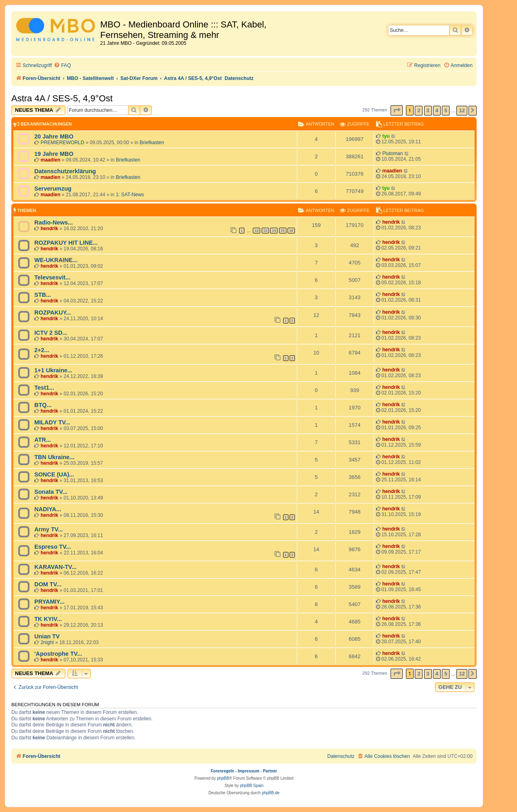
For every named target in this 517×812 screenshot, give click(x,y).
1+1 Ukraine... (53, 370)
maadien (50, 160)
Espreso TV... (53, 547)
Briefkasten (152, 143)
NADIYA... (48, 509)
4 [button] (437, 110)
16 (291, 231)
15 (283, 231)
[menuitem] (62, 66)
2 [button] (419, 110)
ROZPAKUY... (53, 313)
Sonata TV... (51, 492)
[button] (397, 110)
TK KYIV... (48, 619)
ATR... (43, 440)
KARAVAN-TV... (56, 567)
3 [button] (428, 110)
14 (274, 231)
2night (47, 642)
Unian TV (47, 636)
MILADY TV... (52, 422)
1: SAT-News (130, 195)
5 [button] (446, 110)
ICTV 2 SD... (51, 333)
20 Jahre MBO (54, 136)
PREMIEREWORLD (62, 143)
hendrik (49, 229)
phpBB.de (271, 793)
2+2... (42, 350)
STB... (43, 295)
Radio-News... (54, 222)
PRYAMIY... (49, 602)
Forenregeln (223, 771)
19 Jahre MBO (54, 154)
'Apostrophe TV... (58, 654)
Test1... (44, 388)
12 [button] (462, 110)
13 (265, 231)
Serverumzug (53, 189)
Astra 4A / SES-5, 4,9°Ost (62, 98)
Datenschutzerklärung (65, 171)
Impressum (249, 771)
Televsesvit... (52, 277)
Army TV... (48, 529)
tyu (386, 136)
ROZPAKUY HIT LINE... (66, 243)
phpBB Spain (252, 786)
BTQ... (43, 405)
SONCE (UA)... (54, 474)
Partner (270, 771)
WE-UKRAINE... (56, 260)
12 (256, 231)
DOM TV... (48, 584)
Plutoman (392, 153)
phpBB (223, 778)
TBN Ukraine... (54, 457)
